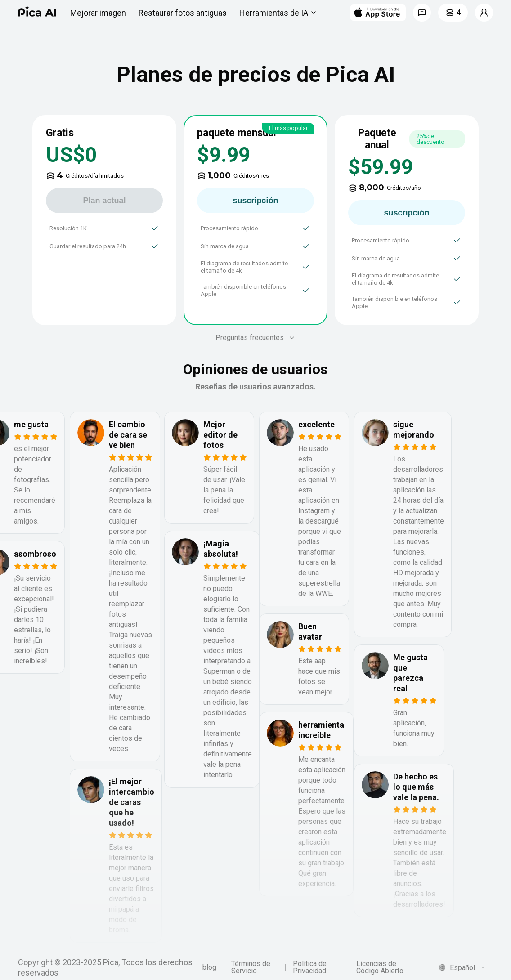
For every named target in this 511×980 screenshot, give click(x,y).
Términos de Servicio (251, 967)
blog (209, 967)
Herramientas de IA (279, 13)
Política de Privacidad (310, 967)
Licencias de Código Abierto (380, 967)
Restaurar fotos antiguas (183, 13)
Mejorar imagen (98, 13)
